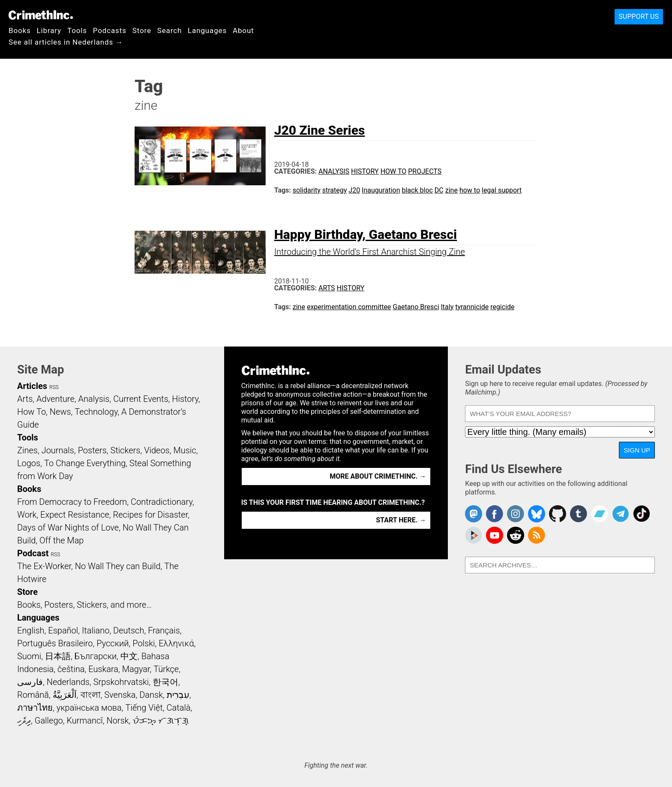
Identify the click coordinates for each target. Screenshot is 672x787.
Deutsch (129, 630)
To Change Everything (85, 463)
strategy (335, 190)
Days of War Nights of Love (68, 528)
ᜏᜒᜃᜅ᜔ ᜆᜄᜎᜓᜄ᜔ (161, 721)
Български (96, 656)
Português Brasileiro (55, 643)
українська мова (89, 708)
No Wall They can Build (118, 566)
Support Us (639, 17)
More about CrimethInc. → (378, 476)
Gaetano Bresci (416, 307)
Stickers (126, 450)
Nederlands (68, 682)
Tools (77, 30)
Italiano (96, 630)
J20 (354, 190)
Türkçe (166, 669)
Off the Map (61, 540)
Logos (29, 463)
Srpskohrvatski (121, 682)
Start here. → (401, 520)
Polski (144, 643)
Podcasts (110, 30)
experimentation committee (349, 307)
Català (179, 708)
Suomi (29, 656)
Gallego (49, 721)
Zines (27, 450)
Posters (92, 450)
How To (394, 171)
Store (142, 30)
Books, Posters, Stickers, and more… (84, 605)
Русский (112, 643)
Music (184, 450)
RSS (54, 387)
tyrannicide (472, 307)
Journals (58, 450)
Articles (32, 386)
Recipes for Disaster (151, 515)
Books (20, 30)
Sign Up (637, 450)
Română (33, 695)
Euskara (103, 669)
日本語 (58, 656)
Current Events (141, 399)
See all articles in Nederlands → (66, 42)
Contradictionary (162, 502)
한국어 (165, 682)
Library (49, 30)
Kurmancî (84, 721)
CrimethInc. (41, 15)
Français (164, 630)
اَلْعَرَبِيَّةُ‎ (65, 695)
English (31, 630)
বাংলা (91, 695)
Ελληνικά (176, 643)
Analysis (334, 171)
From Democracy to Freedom (72, 502)
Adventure (55, 399)
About (243, 30)
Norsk (118, 721)
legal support (502, 190)
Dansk (151, 695)
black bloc (417, 190)
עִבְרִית (178, 695)
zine (451, 190)
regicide (502, 307)
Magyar (136, 669)
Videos (157, 450)
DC (439, 190)
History (365, 171)
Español (63, 630)
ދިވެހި (24, 721)
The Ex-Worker (44, 566)
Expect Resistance (75, 515)
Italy (447, 307)
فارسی (30, 682)
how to (470, 190)
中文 (129, 656)
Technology (96, 412)
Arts (327, 288)
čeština (71, 669)
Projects (425, 171)
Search (169, 30)
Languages (207, 30)
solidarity (307, 190)
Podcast (33, 553)
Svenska (120, 695)
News (60, 412)
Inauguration (381, 190)
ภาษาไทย (35, 708)
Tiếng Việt (144, 708)
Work (27, 515)
